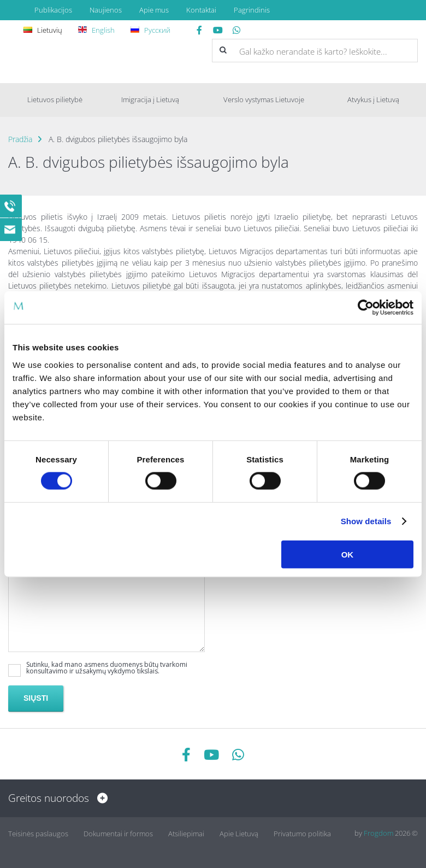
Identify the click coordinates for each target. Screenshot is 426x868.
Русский (152, 30)
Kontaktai (201, 10)
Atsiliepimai (186, 833)
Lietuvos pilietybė (55, 99)
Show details (366, 521)
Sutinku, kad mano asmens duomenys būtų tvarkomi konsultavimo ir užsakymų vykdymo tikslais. (107, 668)
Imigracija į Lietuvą (150, 99)
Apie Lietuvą (239, 833)
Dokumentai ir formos (118, 833)
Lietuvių (45, 30)
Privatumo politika (302, 833)
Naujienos (106, 10)
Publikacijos (53, 10)
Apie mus (154, 10)
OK (348, 554)
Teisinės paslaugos (38, 833)
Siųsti (36, 698)
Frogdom (378, 833)
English (98, 30)
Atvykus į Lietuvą (373, 99)
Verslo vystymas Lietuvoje (264, 99)
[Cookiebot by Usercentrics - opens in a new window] (366, 308)
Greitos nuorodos (55, 798)
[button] (223, 50)
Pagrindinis (252, 10)
